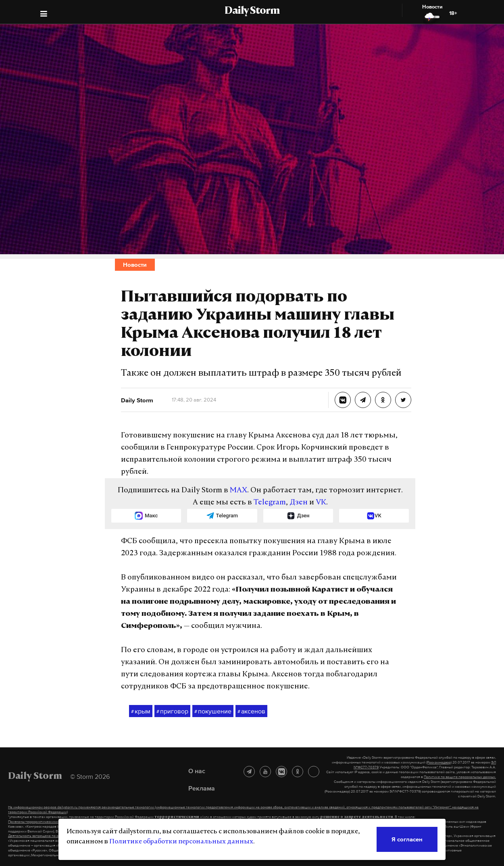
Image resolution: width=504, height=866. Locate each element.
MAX (238, 491)
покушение (213, 711)
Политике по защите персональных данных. (460, 777)
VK (321, 503)
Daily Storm (252, 11)
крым (141, 711)
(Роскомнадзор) (439, 762)
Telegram (270, 503)
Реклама (202, 788)
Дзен (299, 503)
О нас (197, 771)
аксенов (251, 711)
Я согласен (407, 839)
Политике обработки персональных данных (181, 842)
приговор (172, 711)
